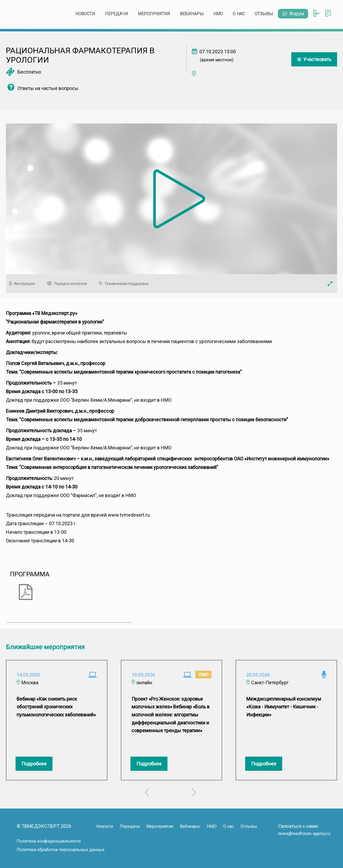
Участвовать (314, 59)
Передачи (116, 14)
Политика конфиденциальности (49, 841)
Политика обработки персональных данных (61, 850)
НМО (218, 14)
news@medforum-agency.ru (304, 834)
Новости (85, 14)
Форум (293, 14)
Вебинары (192, 14)
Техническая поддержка (125, 284)
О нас (239, 14)
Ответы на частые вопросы (42, 88)
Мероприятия (154, 14)
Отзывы (264, 14)
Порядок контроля (68, 284)
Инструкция (23, 284)
